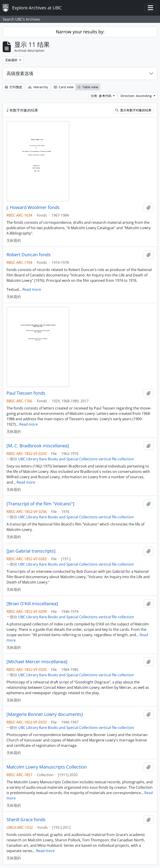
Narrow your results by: (80, 32)
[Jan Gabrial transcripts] (31, 551)
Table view (88, 87)
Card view (64, 87)
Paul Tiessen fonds (26, 393)
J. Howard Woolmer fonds (33, 207)
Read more (32, 289)
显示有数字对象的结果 (133, 110)
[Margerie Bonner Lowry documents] (45, 714)
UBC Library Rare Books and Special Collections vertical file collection (76, 459)
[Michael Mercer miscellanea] (37, 662)
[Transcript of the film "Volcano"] (40, 504)
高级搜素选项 (20, 73)
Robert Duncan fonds (29, 255)
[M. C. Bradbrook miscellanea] (38, 446)
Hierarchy (38, 87)
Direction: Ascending (137, 96)
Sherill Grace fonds (26, 820)
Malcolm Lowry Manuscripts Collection (47, 767)
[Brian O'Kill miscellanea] (32, 604)
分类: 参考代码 (102, 96)
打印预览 (13, 87)
